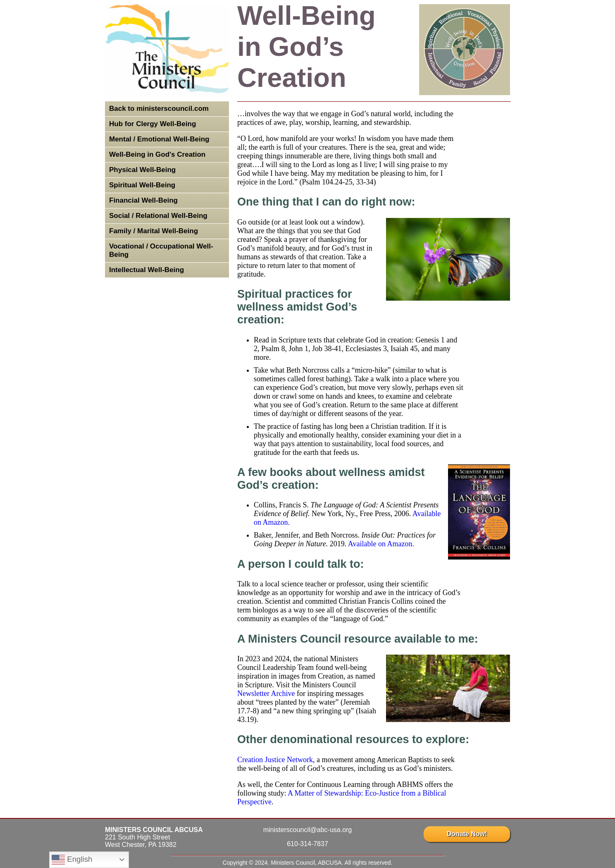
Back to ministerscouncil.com (159, 109)
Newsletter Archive (266, 693)
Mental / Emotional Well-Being (159, 139)
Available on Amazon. (381, 544)
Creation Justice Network (275, 760)
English (72, 860)
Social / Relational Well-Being (158, 216)
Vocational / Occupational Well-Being (161, 250)
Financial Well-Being (143, 200)
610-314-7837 (307, 844)
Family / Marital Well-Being (154, 231)
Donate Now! (467, 834)
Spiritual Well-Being (142, 185)
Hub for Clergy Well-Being (153, 124)
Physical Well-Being (142, 170)
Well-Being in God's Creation (157, 154)
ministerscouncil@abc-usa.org (308, 830)
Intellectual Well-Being (147, 270)
